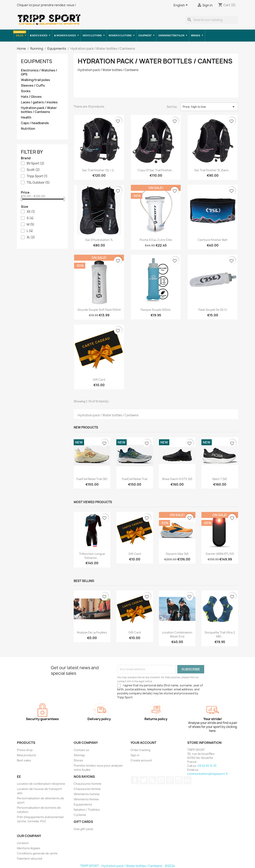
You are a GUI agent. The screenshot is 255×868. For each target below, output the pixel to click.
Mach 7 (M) (220, 479)
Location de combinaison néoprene (41, 784)
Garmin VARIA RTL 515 (220, 554)
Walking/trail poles (35, 80)
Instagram (179, 780)
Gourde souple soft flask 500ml (99, 310)
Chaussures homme (88, 784)
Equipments (37, 61)
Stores (78, 760)
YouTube (161, 780)
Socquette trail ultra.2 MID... (220, 634)
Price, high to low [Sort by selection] (209, 107)
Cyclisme (80, 815)
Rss (152, 780)
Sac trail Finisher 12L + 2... (99, 170)
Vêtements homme (87, 794)
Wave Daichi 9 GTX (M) (177, 479)
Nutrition (28, 129)
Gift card (99, 380)
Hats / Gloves (31, 97)
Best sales (24, 760)
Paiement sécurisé (30, 859)
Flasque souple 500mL (156, 310)
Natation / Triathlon (87, 810)
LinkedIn (187, 780)
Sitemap (79, 755)
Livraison (23, 843)
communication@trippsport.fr (208, 774)
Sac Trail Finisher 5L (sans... (213, 170)
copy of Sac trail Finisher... (156, 170)
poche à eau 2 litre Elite (156, 240)
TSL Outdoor (38, 183)
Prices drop (25, 750)
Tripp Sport (37, 176)
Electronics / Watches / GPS (39, 72)
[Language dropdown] (181, 5)
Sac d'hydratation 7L (99, 240)
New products (27, 755)
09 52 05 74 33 (207, 766)
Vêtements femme (86, 799)
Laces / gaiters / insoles (39, 102)
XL (31, 237)
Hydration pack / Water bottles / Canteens (39, 110)
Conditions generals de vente (37, 853)
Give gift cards (83, 829)
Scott (33, 170)
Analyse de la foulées (92, 632)
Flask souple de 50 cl (213, 310)
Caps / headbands (35, 123)
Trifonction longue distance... (92, 556)
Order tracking (140, 750)
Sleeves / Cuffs (33, 86)
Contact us (81, 750)
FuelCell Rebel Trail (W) (92, 479)
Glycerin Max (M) (177, 554)
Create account (141, 760)
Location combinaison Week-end (177, 634)
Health (26, 117)
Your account (143, 743)
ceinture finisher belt (213, 240)
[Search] (212, 20)
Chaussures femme (87, 789)
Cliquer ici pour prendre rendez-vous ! (46, 5)
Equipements (83, 804)
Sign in (135, 755)
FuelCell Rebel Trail (135, 479)
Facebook (135, 780)
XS (31, 212)
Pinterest (170, 780)
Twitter (144, 780)
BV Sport (36, 163)
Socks (26, 91)
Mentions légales (29, 848)
